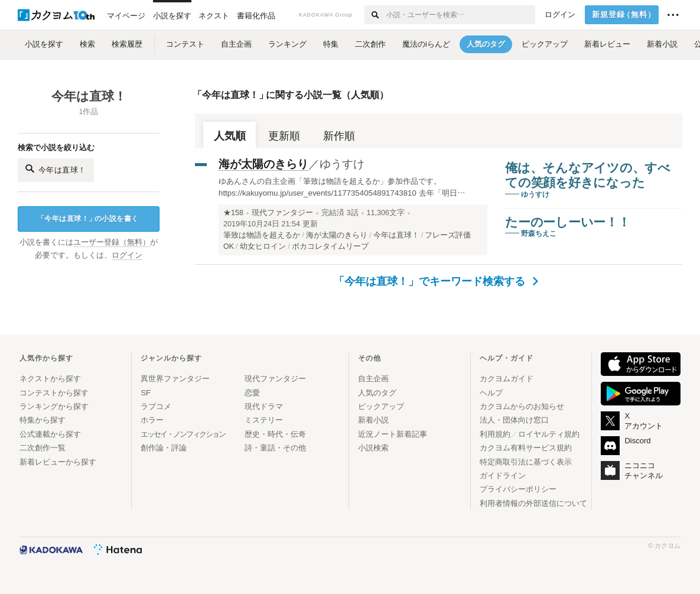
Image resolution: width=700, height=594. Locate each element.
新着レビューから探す (58, 462)
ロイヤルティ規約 (549, 434)
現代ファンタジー (282, 213)
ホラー (152, 420)
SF (146, 393)
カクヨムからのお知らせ (522, 406)
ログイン (560, 15)
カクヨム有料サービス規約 (526, 448)
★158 (233, 213)
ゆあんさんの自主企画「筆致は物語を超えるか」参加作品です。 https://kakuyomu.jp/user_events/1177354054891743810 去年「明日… (342, 187)
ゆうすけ (342, 164)
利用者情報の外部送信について (533, 503)
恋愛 (252, 393)
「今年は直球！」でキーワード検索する (436, 281)
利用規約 (495, 434)
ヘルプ (491, 393)
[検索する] (375, 15)
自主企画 (373, 379)
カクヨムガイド (507, 379)
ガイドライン (503, 475)
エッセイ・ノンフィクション (183, 434)
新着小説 (373, 420)
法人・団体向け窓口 (514, 420)
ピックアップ (381, 406)
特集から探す (43, 420)
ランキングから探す (54, 406)
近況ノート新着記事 (393, 434)
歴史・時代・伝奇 (275, 434)
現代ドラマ (264, 406)
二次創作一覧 (43, 448)
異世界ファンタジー (175, 379)
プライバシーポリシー (518, 489)
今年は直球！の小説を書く (88, 219)
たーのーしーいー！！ (568, 222)
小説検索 (373, 448)
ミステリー (264, 420)
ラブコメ (156, 406)
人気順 (230, 136)
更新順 (284, 136)
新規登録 (624, 15)
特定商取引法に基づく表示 (526, 462)
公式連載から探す (50, 434)
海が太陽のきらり (263, 164)
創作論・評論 (164, 448)
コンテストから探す (54, 393)
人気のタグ (377, 393)
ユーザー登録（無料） (112, 242)
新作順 (339, 136)
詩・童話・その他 (275, 448)
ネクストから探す (50, 379)
